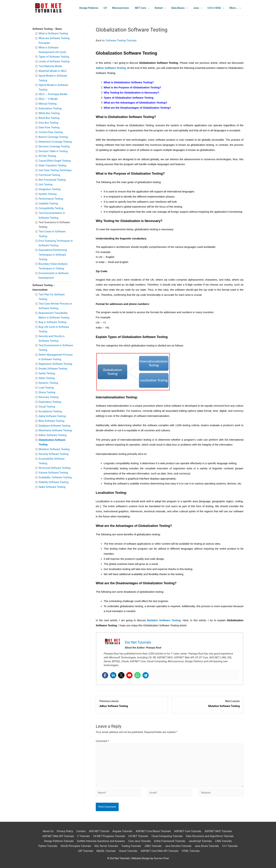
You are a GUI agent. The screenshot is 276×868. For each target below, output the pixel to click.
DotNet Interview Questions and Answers (101, 841)
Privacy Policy (65, 831)
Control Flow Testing (51, 132)
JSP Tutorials (85, 851)
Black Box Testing (49, 118)
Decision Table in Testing (53, 151)
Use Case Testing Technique (55, 170)
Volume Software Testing (53, 473)
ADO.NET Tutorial (99, 831)
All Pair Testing (47, 156)
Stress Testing (47, 392)
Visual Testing (47, 407)
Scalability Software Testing (55, 477)
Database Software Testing (54, 426)
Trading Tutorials (131, 846)
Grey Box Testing (48, 123)
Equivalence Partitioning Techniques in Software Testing (53, 255)
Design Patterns (89, 8)
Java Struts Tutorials (207, 846)
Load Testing (46, 388)
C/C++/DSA (214, 8)
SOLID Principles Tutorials (76, 846)
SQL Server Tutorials (106, 846)
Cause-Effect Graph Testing (55, 161)
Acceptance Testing (50, 411)
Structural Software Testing (54, 468)
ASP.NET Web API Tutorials (58, 836)
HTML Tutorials (191, 851)
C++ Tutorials (230, 846)
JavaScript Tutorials (200, 841)
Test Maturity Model (50, 66)
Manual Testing (48, 104)
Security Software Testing (54, 454)
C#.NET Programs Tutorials (109, 836)
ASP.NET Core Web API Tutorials (159, 851)
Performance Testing (51, 199)
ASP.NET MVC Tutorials (218, 831)
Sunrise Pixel (161, 858)
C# (105, 8)
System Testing (48, 194)
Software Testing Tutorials (121, 40)
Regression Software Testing (55, 364)
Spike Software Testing (52, 487)
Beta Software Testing (51, 421)
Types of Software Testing (54, 57)
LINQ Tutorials (223, 841)
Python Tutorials (48, 846)
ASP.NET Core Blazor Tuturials (153, 831)
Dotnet (159, 8)
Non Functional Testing (52, 180)
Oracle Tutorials (128, 851)
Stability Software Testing (54, 482)
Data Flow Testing (49, 127)
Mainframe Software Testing (55, 430)
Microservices (120, 8)
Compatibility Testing (51, 208)
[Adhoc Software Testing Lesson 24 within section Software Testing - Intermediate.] (132, 704)
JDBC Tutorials (153, 846)
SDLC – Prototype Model (53, 94)
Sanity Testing (47, 373)
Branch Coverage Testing (53, 137)
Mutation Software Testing (54, 449)
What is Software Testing (53, 33)
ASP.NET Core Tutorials (188, 831)
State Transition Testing (52, 165)
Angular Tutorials (122, 831)
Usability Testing (48, 203)
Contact (81, 831)
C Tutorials (84, 836)
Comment (102, 741)
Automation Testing (50, 108)
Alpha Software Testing (52, 416)
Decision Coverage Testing (54, 146)
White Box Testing (49, 113)
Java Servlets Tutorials (178, 846)
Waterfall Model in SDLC (53, 71)
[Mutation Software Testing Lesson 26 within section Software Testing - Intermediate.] (208, 704)
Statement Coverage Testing (55, 142)
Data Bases (178, 8)
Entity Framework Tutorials (170, 841)
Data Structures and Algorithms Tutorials (210, 836)
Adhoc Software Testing (53, 435)
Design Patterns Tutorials (59, 841)
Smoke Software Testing (53, 369)
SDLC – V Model (48, 99)
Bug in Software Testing (52, 322)
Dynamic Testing (48, 383)
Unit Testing (46, 184)
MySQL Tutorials (106, 851)
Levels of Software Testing (54, 61)
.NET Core (140, 8)
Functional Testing (49, 175)
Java (196, 8)
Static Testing (47, 378)
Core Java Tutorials (140, 841)
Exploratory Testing (50, 402)
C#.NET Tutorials (138, 836)
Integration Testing (50, 189)
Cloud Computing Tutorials (167, 836)
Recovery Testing (49, 397)
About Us (48, 831)
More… (234, 8)
